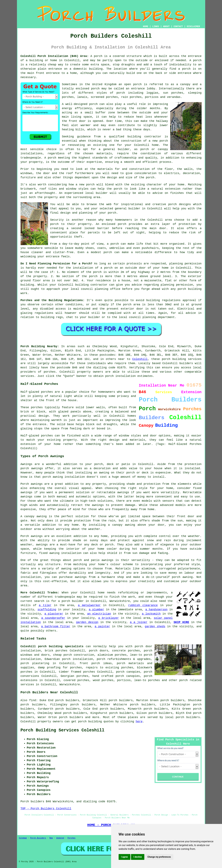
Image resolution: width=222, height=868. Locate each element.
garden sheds (155, 626)
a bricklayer (108, 618)
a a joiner (139, 622)
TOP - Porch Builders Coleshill (46, 809)
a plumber (96, 610)
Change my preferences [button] (159, 857)
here (139, 722)
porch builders (71, 717)
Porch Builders (38, 838)
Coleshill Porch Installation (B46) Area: (55, 56)
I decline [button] (138, 857)
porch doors (99, 651)
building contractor (144, 137)
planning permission (185, 264)
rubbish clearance (143, 605)
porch (98, 56)
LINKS (156, 27)
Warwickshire (70, 685)
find (33, 700)
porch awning (53, 477)
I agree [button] (124, 857)
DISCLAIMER (193, 27)
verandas (174, 97)
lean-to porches (147, 680)
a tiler (45, 605)
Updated (60, 838)
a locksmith (151, 614)
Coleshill (140, 359)
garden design (87, 622)
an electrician (99, 614)
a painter (102, 626)
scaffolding (47, 610)
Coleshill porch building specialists (52, 646)
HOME (146, 27)
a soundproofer (53, 618)
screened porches (104, 97)
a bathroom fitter (56, 626)
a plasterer (54, 614)
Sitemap (23, 838)
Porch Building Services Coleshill (63, 730)
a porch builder (71, 601)
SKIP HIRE (181, 622)
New (51, 838)
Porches (71, 838)
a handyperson (156, 610)
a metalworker (89, 605)
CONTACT (178, 27)
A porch (50, 158)
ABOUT (166, 27)
